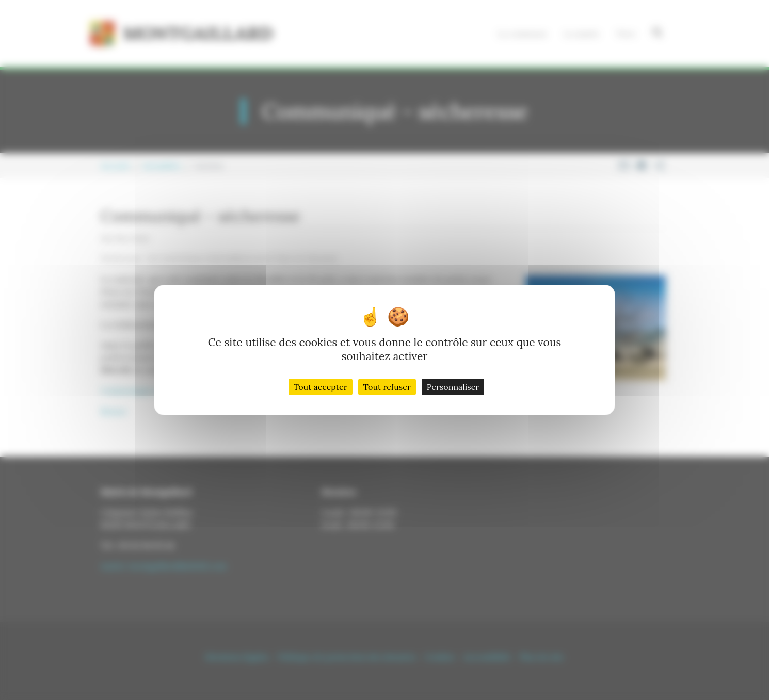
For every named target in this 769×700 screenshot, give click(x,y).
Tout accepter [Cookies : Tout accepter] (321, 387)
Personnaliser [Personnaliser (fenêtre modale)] (453, 387)
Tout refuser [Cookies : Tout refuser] (387, 387)
